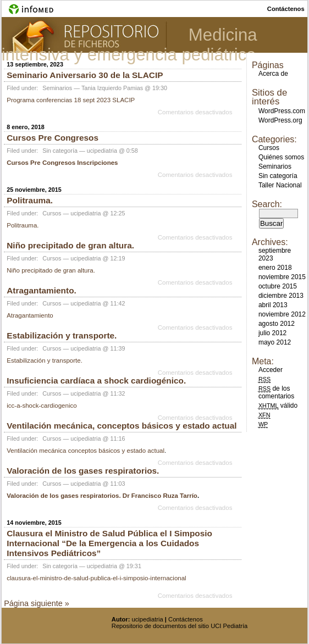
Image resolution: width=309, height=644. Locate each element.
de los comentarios (276, 392)
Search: (267, 204)
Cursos (52, 213)
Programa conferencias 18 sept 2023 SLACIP (71, 100)
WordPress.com (282, 111)
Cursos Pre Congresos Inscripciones (62, 163)
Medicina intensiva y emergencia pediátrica (129, 45)
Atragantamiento (30, 315)
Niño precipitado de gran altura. (70, 245)
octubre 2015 (278, 286)
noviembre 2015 (282, 277)
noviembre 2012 (282, 314)
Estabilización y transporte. (62, 335)
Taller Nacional (280, 185)
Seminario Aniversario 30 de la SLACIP (85, 75)
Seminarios (57, 88)
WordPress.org (280, 120)
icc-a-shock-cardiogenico (42, 406)
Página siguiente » (36, 603)
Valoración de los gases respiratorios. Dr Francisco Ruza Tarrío (102, 496)
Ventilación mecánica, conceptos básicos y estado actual (122, 426)
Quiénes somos (281, 157)
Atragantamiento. (42, 290)
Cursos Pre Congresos (53, 138)
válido (278, 406)
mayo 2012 (275, 342)
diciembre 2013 (281, 296)
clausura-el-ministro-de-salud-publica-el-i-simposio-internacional (96, 578)
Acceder (271, 370)
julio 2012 (272, 333)
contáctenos (286, 9)
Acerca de (273, 74)
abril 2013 (273, 305)
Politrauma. (30, 200)
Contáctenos (186, 619)
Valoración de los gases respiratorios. (83, 471)
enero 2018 (275, 268)
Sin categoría (60, 151)
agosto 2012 (277, 324)
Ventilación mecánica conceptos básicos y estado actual (85, 451)
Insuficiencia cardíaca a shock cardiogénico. (96, 381)
